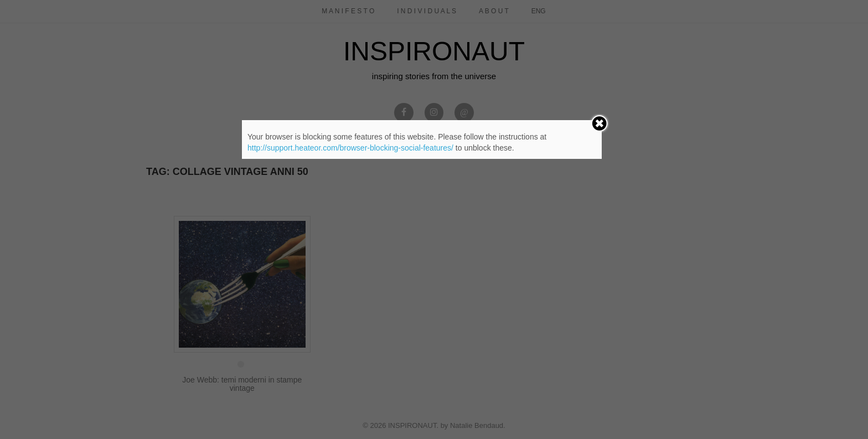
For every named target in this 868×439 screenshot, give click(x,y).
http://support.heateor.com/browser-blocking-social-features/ (350, 148)
